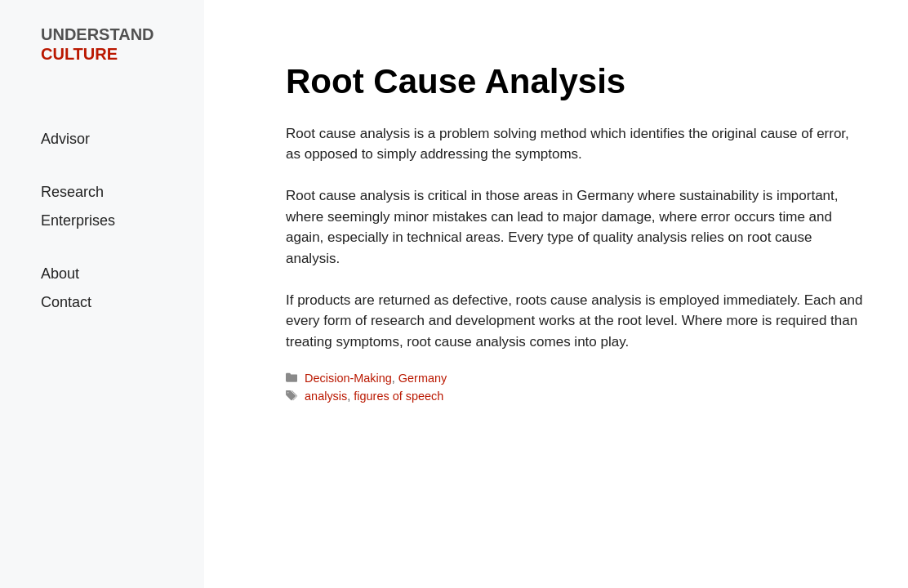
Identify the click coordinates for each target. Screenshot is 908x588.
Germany (423, 378)
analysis (326, 396)
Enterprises (78, 220)
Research (72, 192)
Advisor (65, 139)
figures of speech (398, 396)
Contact (66, 302)
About (60, 274)
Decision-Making (348, 378)
